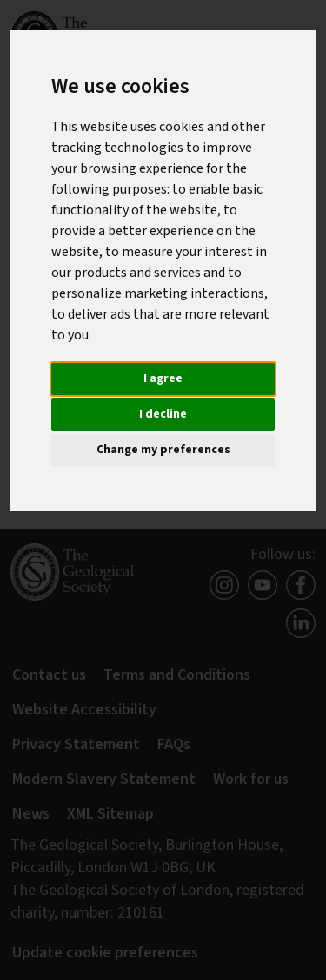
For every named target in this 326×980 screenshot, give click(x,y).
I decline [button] (163, 414)
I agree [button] (163, 378)
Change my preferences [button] (163, 450)
